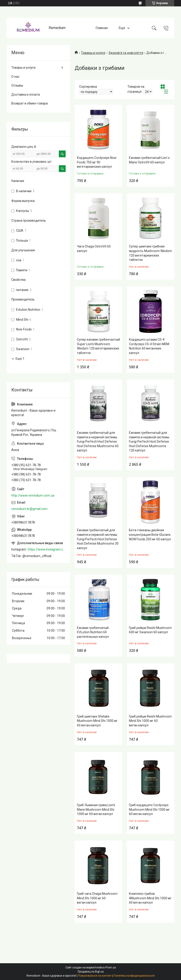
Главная (102, 28)
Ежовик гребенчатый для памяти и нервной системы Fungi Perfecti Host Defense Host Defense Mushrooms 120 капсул (149, 441)
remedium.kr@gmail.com (29, 509)
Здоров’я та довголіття (126, 53)
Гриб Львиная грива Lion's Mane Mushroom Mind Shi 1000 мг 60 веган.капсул (96, 809)
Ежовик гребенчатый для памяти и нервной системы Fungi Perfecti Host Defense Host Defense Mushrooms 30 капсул (98, 539)
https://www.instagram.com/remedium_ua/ (47, 549)
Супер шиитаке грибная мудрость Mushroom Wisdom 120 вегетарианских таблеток (150, 253)
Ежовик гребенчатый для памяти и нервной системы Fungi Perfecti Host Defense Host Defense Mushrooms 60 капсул (98, 441)
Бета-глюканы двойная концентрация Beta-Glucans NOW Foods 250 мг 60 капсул (150, 535)
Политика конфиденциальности (134, 976)
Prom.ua (111, 968)
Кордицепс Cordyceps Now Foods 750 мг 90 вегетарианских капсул (97, 162)
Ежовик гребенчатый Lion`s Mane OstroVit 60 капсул (149, 160)
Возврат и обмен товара (30, 103)
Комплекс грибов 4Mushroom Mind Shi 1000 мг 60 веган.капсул (150, 898)
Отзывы (17, 85)
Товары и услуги (93, 53)
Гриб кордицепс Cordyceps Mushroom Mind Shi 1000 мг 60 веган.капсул (149, 809)
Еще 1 (20, 359)
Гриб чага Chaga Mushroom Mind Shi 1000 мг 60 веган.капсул (97, 898)
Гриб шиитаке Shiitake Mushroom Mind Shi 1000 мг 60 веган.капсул (97, 721)
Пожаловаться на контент (95, 976)
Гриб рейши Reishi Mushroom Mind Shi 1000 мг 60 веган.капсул (150, 721)
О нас (15, 77)
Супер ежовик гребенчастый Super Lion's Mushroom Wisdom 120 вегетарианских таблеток (98, 346)
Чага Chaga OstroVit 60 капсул (94, 249)
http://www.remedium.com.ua (33, 495)
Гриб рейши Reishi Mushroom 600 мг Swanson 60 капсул (150, 630)
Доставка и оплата (26, 95)
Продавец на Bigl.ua (91, 972)
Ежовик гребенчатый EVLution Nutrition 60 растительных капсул (93, 632)
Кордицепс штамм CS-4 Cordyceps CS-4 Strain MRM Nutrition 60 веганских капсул (149, 346)
